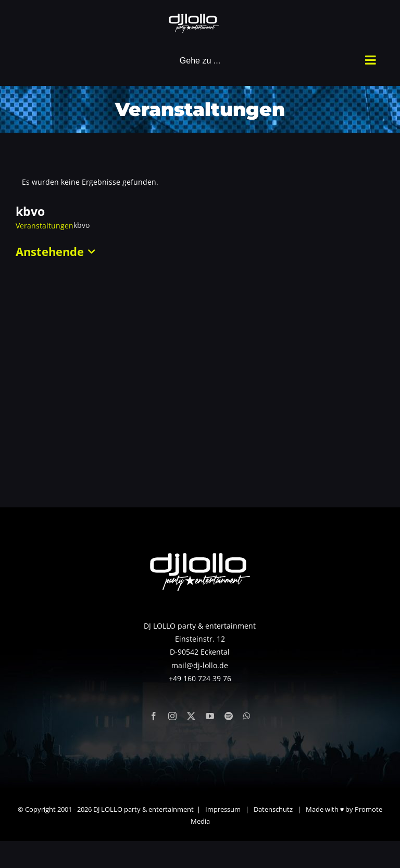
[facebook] (154, 716)
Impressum (223, 809)
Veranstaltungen (45, 226)
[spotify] (229, 716)
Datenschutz (273, 809)
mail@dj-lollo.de (200, 665)
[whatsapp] (247, 716)
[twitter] (191, 716)
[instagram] (172, 716)
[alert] (200, 182)
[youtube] (210, 716)
